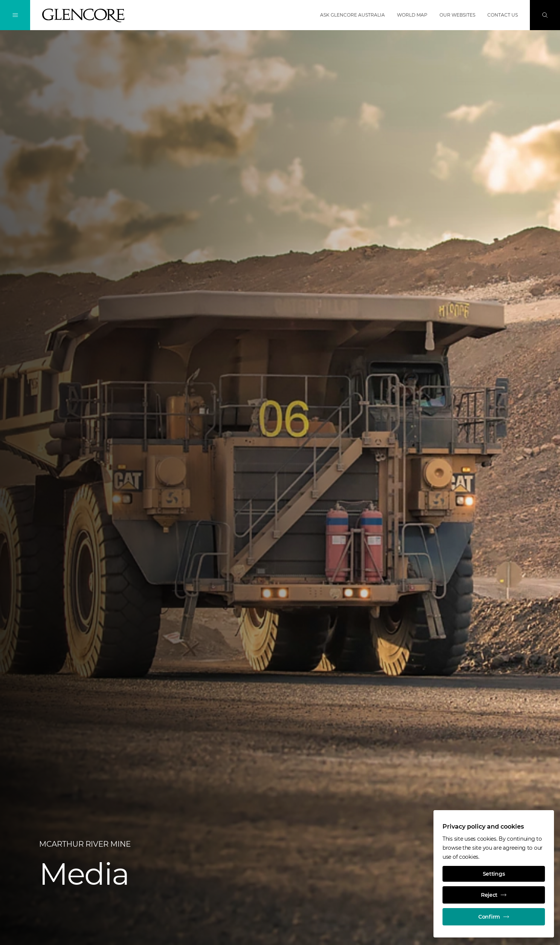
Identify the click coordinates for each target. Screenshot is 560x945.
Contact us (503, 15)
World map (412, 15)
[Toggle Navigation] (15, 15)
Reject (494, 895)
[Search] (545, 15)
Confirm (494, 917)
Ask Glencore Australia (352, 15)
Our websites (457, 15)
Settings (494, 874)
